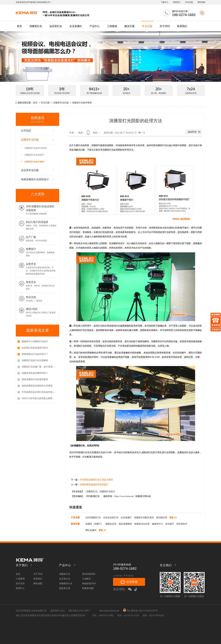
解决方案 (130, 26)
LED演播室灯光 (93, 518)
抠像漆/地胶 (88, 588)
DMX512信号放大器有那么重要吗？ (39, 398)
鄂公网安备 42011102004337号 (140, 611)
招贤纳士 (177, 2)
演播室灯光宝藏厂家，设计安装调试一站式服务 (39, 367)
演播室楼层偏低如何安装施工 (94, 484)
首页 (19, 26)
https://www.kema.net (124, 496)
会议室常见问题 (30, 170)
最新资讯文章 (38, 330)
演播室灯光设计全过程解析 (35, 360)
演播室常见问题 (61, 103)
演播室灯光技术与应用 (36, 148)
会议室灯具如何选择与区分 (35, 348)
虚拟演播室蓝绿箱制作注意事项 (37, 386)
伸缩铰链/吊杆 (89, 583)
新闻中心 (20, 588)
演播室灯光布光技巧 (34, 155)
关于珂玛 (165, 26)
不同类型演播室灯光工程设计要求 (96, 480)
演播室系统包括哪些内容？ (35, 373)
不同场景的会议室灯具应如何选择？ (39, 392)
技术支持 (20, 583)
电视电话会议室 (142, 524)
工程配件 (87, 579)
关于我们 (22, 565)
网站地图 (201, 2)
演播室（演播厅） (94, 524)
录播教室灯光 (66, 583)
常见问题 (189, 2)
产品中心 (95, 26)
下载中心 (164, 2)
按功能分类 (162, 518)
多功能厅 (170, 524)
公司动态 (26, 131)
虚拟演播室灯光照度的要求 (35, 379)
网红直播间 (91, 530)
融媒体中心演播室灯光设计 (35, 341)
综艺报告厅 (182, 524)
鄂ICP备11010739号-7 (80, 611)
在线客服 (132, 582)
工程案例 (112, 26)
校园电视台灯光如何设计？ (35, 354)
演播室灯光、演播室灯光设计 (101, 491)
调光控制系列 (89, 574)
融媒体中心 (158, 524)
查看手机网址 (89, 134)
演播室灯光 (36, 26)
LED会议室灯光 (111, 518)
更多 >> (173, 518)
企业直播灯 (76, 26)
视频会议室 (111, 524)
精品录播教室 (125, 524)
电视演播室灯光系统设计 (35, 179)
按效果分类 (65, 588)
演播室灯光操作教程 (82, 103)
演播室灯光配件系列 (144, 518)
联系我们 (182, 26)
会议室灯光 (56, 26)
